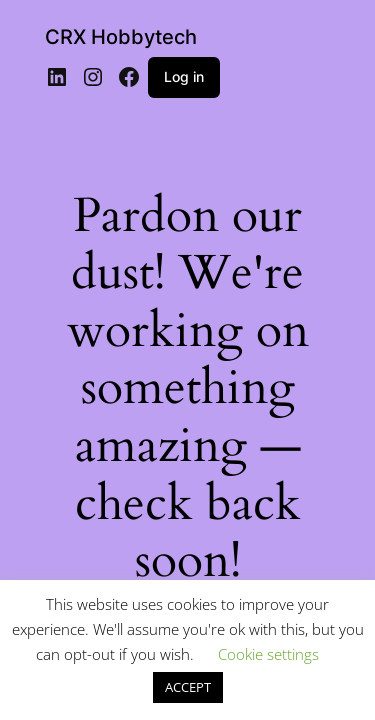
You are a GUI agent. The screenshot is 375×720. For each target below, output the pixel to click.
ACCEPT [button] (188, 687)
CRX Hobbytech (121, 37)
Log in (184, 76)
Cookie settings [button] (268, 654)
